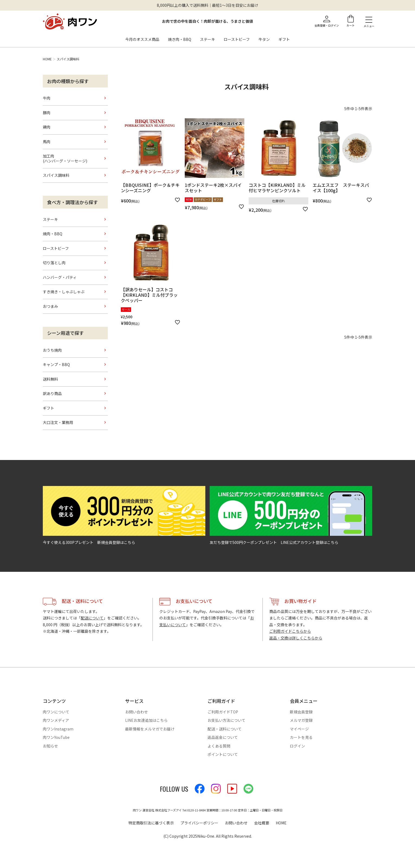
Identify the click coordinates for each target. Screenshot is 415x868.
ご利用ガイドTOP (223, 712)
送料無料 (50, 379)
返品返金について (223, 737)
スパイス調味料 (56, 175)
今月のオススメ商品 (142, 39)
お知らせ (50, 746)
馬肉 (47, 142)
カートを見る (301, 737)
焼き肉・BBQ (180, 39)
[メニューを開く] (369, 19)
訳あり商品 (52, 393)
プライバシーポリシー (199, 823)
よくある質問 (219, 746)
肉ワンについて (56, 712)
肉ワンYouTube (56, 737)
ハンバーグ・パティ (60, 277)
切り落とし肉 (54, 263)
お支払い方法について (226, 720)
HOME (47, 59)
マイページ (299, 729)
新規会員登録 (301, 712)
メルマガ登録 (301, 720)
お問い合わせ (137, 712)
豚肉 (47, 113)
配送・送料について (225, 729)
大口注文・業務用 (58, 422)
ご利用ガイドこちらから (290, 631)
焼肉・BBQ (53, 234)
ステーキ (207, 39)
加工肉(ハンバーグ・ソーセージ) (65, 158)
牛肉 (47, 98)
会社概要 (262, 823)
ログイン (297, 746)
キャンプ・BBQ (56, 364)
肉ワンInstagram (58, 729)
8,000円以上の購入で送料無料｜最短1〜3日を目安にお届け (207, 5)
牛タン (264, 39)
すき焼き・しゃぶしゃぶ (64, 292)
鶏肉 (47, 127)
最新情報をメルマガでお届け (150, 729)
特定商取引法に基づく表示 (151, 823)
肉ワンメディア (56, 720)
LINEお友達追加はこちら (146, 720)
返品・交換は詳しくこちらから (296, 638)
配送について (92, 618)
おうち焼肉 (52, 350)
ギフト (284, 39)
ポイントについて (223, 754)
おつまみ (50, 306)
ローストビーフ (237, 39)
